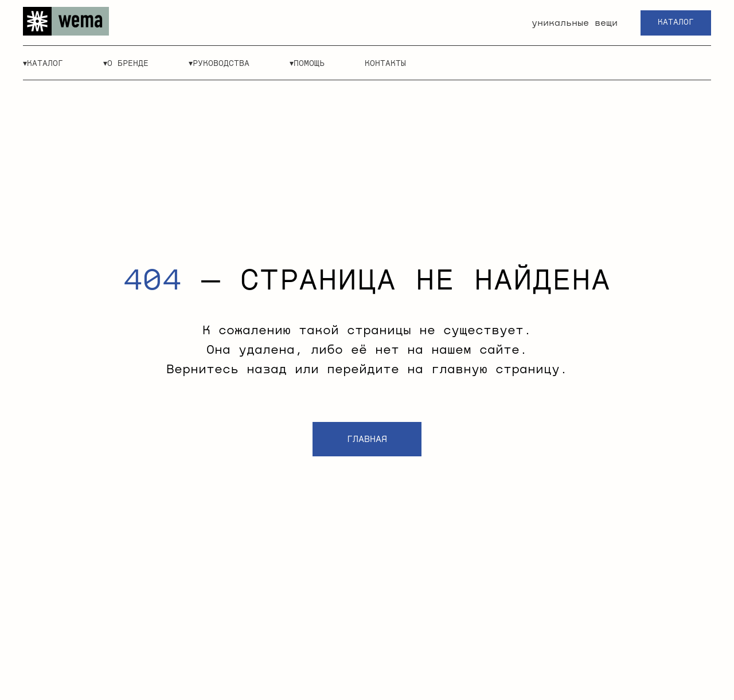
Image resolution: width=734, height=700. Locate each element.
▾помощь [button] (307, 64)
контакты (385, 64)
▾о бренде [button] (126, 64)
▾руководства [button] (219, 64)
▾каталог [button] (43, 64)
